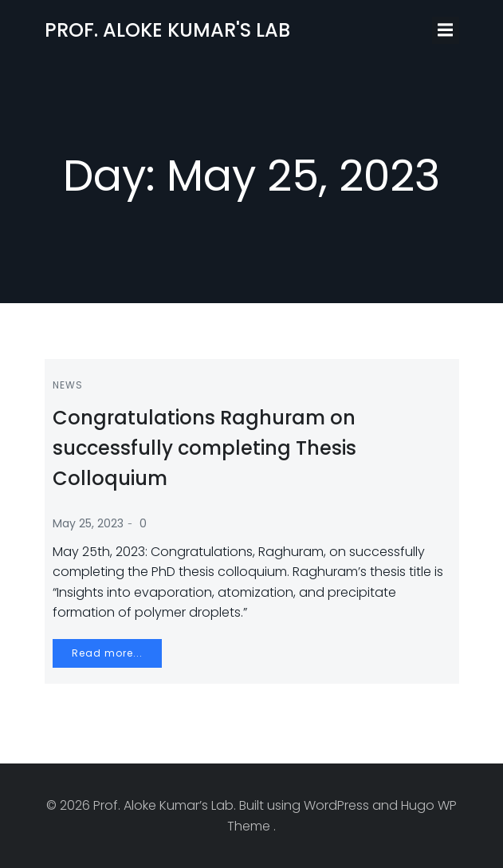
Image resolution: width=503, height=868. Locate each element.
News (68, 385)
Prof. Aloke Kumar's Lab (167, 30)
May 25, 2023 (88, 523)
